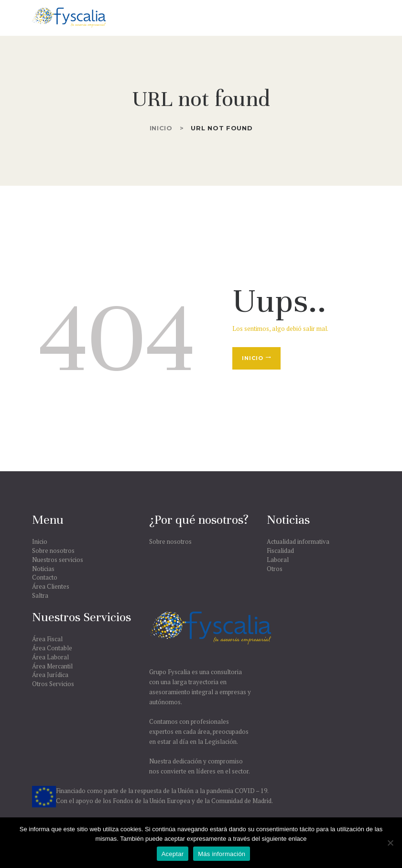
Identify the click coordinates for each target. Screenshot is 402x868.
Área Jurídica (50, 675)
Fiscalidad (280, 550)
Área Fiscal (47, 639)
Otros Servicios (53, 684)
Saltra (40, 595)
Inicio (161, 128)
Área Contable (52, 648)
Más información (222, 854)
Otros (275, 569)
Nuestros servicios (58, 560)
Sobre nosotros (53, 550)
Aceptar (173, 854)
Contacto (45, 577)
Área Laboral (50, 657)
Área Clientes (51, 586)
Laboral (278, 560)
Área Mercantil (52, 666)
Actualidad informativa (298, 541)
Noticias (43, 569)
